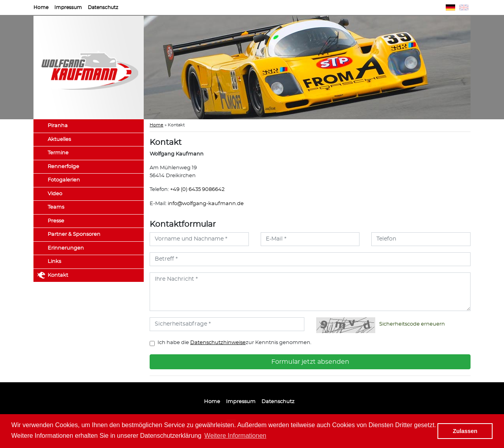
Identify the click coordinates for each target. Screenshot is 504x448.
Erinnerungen (66, 248)
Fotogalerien (64, 180)
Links (54, 262)
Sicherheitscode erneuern (412, 324)
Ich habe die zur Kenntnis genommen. (234, 343)
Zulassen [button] (465, 431)
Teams (56, 207)
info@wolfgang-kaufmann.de (206, 204)
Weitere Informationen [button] (235, 436)
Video (55, 194)
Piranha (58, 126)
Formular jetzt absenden (310, 362)
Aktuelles (59, 140)
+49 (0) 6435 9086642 (197, 190)
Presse (56, 221)
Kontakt (58, 275)
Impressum (68, 7)
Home (41, 7)
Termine (58, 153)
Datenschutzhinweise (218, 343)
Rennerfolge (63, 167)
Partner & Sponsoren (74, 234)
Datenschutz (103, 7)
